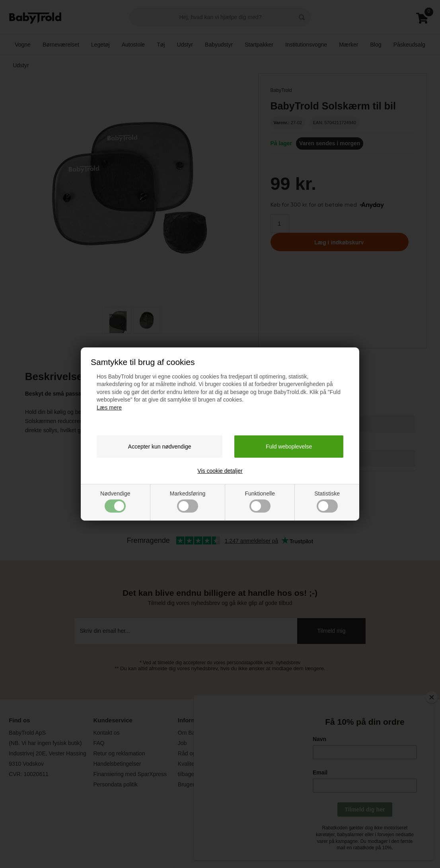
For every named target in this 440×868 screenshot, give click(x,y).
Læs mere (109, 408)
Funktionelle (260, 501)
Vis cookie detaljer (220, 471)
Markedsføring (188, 501)
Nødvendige (115, 501)
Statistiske (327, 501)
